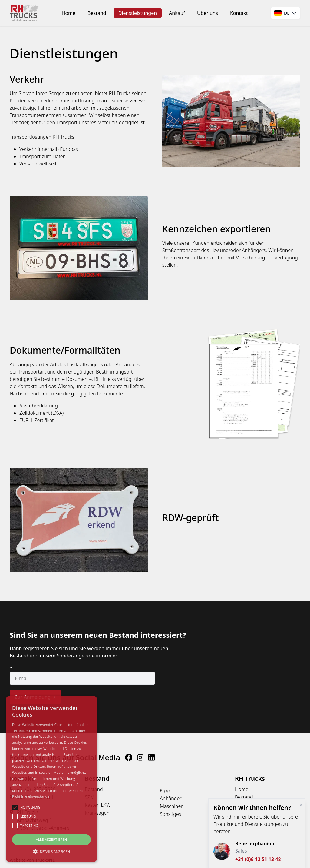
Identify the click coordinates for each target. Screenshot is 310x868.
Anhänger (171, 798)
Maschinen (172, 806)
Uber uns (208, 13)
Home (69, 13)
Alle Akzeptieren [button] (52, 839)
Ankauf (177, 13)
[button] (51, 851)
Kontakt (239, 13)
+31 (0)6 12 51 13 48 (258, 859)
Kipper (167, 790)
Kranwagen (97, 813)
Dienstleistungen (138, 13)
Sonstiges (170, 814)
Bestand (97, 13)
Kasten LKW (98, 805)
